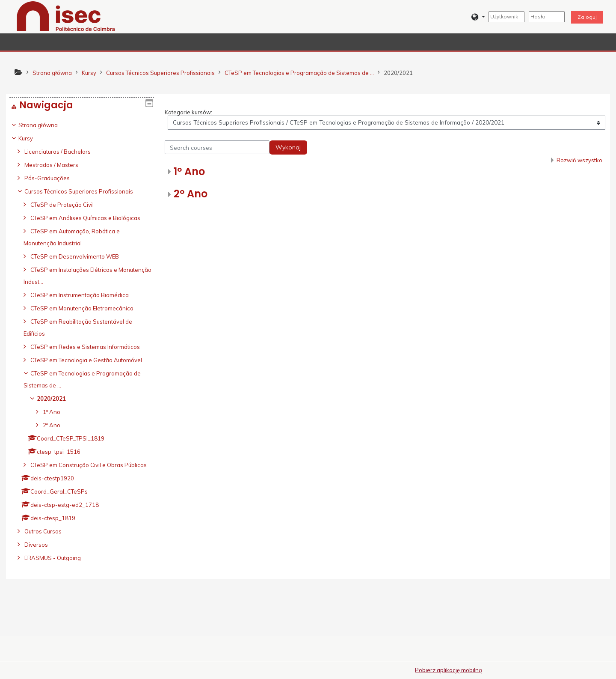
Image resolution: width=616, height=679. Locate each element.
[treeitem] (82, 365)
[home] (66, 16)
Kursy (32, 138)
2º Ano (191, 194)
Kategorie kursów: (188, 112)
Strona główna (44, 125)
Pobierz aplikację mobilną (449, 670)
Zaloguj (587, 17)
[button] (478, 17)
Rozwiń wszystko (579, 160)
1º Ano (189, 171)
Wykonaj (288, 147)
